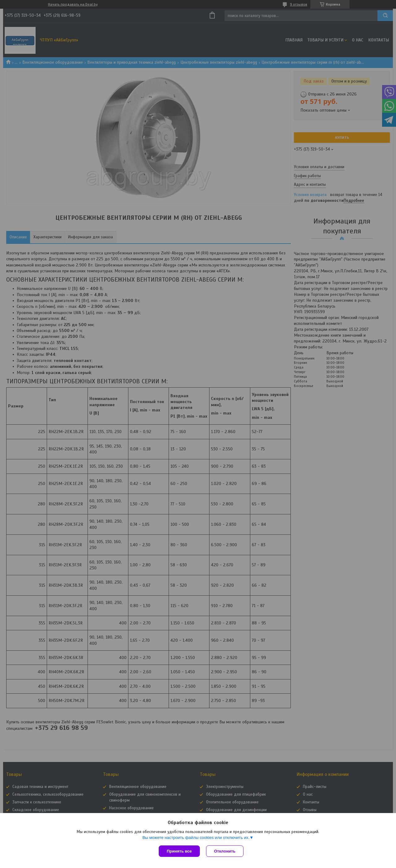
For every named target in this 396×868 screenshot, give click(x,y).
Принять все (179, 851)
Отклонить (225, 851)
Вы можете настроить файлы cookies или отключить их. (196, 838)
